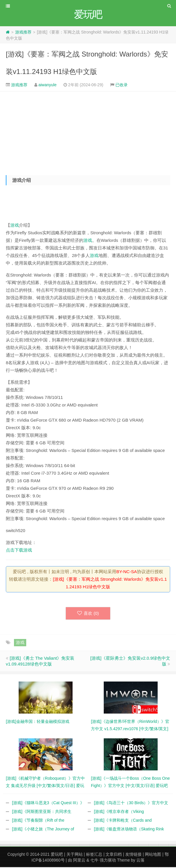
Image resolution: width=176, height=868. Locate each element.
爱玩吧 (57, 855)
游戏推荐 (23, 33)
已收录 (122, 86)
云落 (140, 861)
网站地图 (153, 855)
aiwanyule (47, 86)
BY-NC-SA (126, 572)
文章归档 (114, 855)
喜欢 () (88, 614)
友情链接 (133, 855)
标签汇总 (94, 855)
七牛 (94, 861)
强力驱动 (108, 861)
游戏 (15, 226)
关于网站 (75, 855)
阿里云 (79, 861)
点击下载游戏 (19, 551)
